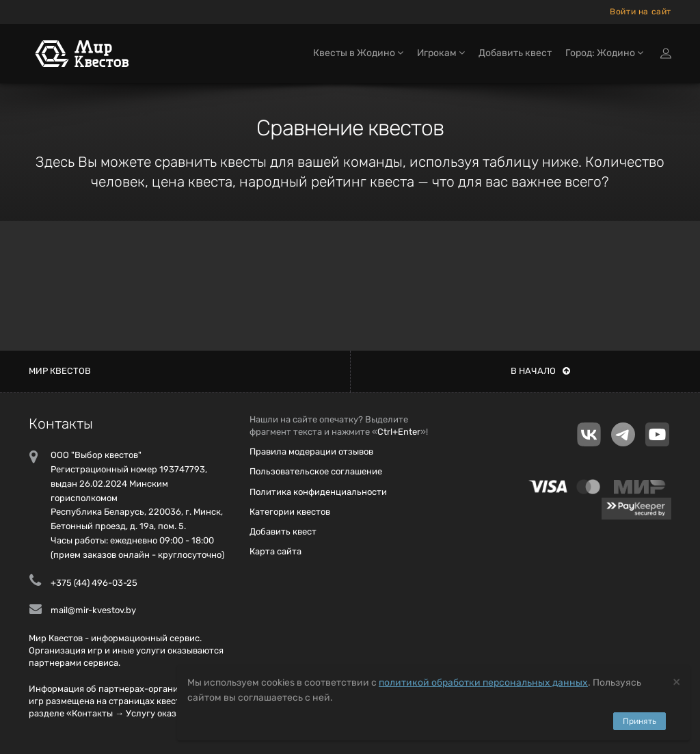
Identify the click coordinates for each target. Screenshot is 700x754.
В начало (540, 371)
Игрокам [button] (441, 53)
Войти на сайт (641, 12)
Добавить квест (515, 53)
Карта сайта (275, 551)
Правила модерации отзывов (311, 452)
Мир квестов (60, 371)
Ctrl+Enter (399, 432)
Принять (640, 721)
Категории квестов (290, 512)
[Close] (676, 681)
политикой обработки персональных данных (483, 683)
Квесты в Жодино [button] (358, 53)
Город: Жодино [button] (604, 53)
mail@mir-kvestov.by (93, 610)
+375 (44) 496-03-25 (94, 583)
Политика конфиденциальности (318, 492)
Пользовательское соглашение (316, 471)
